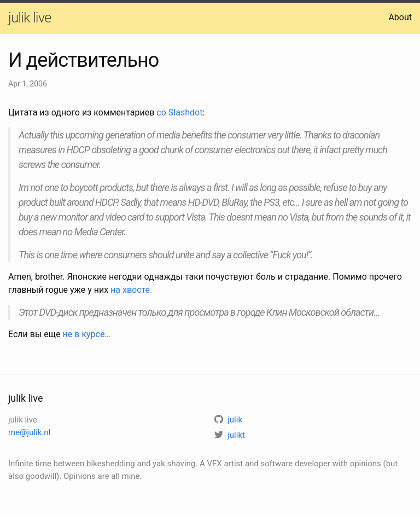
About (400, 17)
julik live (30, 18)
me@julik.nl (29, 432)
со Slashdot (179, 112)
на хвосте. (131, 290)
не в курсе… (87, 334)
